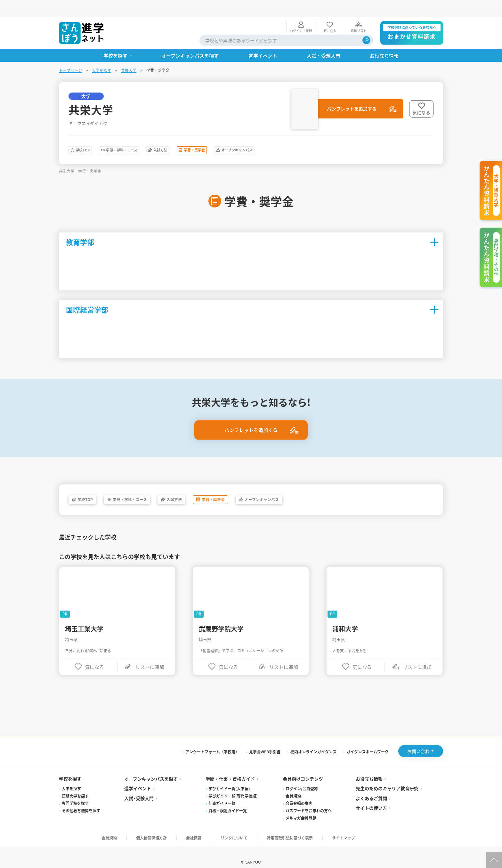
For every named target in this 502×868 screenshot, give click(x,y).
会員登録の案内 (299, 793)
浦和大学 (345, 616)
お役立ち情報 (369, 768)
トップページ (70, 53)
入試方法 (203, 134)
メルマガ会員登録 (301, 808)
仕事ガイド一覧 (222, 793)
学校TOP (90, 134)
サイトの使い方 (371, 798)
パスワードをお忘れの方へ (309, 800)
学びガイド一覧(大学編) (229, 778)
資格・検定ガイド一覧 (228, 800)
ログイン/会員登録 (302, 778)
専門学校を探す (75, 793)
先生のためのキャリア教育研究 (387, 778)
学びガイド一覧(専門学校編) (233, 786)
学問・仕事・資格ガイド (230, 768)
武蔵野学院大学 (221, 616)
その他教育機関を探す (81, 800)
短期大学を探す (75, 786)
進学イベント (138, 778)
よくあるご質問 (371, 788)
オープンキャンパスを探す (151, 768)
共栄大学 (129, 53)
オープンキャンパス (313, 134)
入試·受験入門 (139, 788)
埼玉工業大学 (84, 616)
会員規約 (293, 786)
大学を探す (101, 53)
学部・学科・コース (146, 134)
